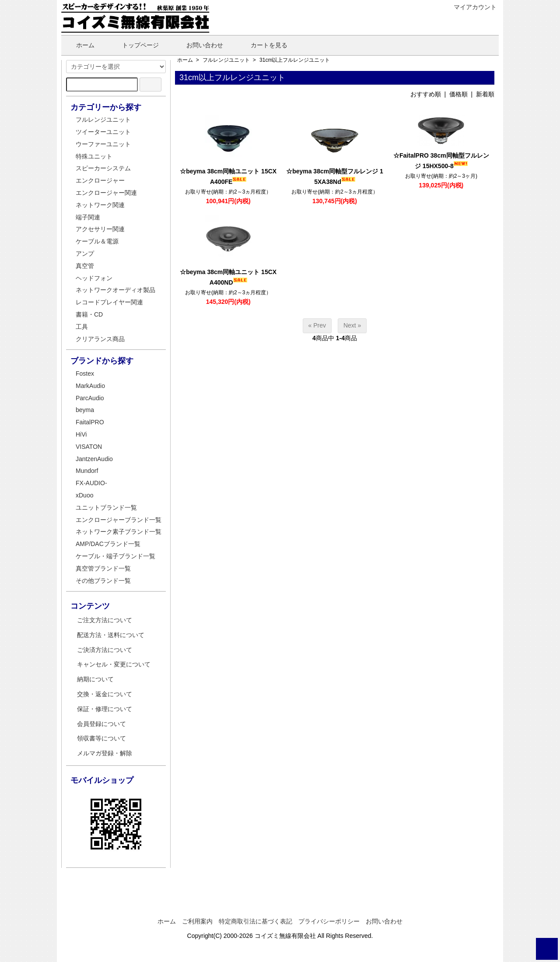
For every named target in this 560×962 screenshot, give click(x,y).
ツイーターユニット (103, 132)
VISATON (89, 447)
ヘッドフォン (94, 278)
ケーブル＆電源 (97, 241)
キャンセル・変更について (114, 664)
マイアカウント (471, 7)
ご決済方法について (105, 650)
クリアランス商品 (100, 339)
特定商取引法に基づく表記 (255, 921)
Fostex (85, 374)
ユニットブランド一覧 (106, 507)
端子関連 (88, 217)
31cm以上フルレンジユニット (295, 60)
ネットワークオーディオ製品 (115, 290)
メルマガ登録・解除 (105, 753)
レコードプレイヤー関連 (109, 302)
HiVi (81, 434)
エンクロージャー (100, 180)
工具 (82, 327)
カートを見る (263, 45)
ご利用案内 (197, 921)
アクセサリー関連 (100, 229)
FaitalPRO (90, 422)
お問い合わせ (198, 45)
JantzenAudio (94, 459)
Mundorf (87, 471)
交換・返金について (105, 694)
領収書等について (101, 738)
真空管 (85, 266)
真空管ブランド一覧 (103, 568)
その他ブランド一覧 (103, 581)
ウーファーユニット (103, 144)
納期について (95, 679)
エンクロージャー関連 (106, 193)
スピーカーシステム (103, 168)
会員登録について (101, 724)
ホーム (79, 45)
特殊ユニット (94, 156)
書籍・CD (89, 314)
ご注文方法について (105, 620)
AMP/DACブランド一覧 (108, 544)
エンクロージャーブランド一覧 (119, 520)
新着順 (485, 94)
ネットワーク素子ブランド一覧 (119, 532)
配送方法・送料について (111, 635)
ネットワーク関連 (100, 205)
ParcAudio (90, 398)
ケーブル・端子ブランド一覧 (115, 556)
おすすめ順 (426, 94)
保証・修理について (105, 709)
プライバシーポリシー (329, 921)
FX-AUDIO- (91, 483)
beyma (85, 410)
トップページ (134, 45)
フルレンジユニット (226, 60)
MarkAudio (90, 386)
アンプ (85, 254)
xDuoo (84, 495)
